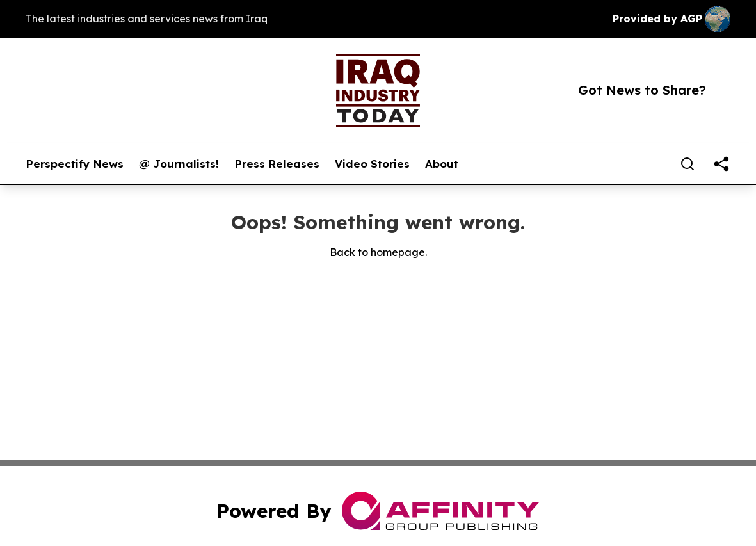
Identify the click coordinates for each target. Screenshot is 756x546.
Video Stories (372, 164)
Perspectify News (75, 164)
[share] (721, 164)
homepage (398, 252)
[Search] (688, 164)
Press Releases (277, 164)
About (442, 164)
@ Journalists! (179, 164)
